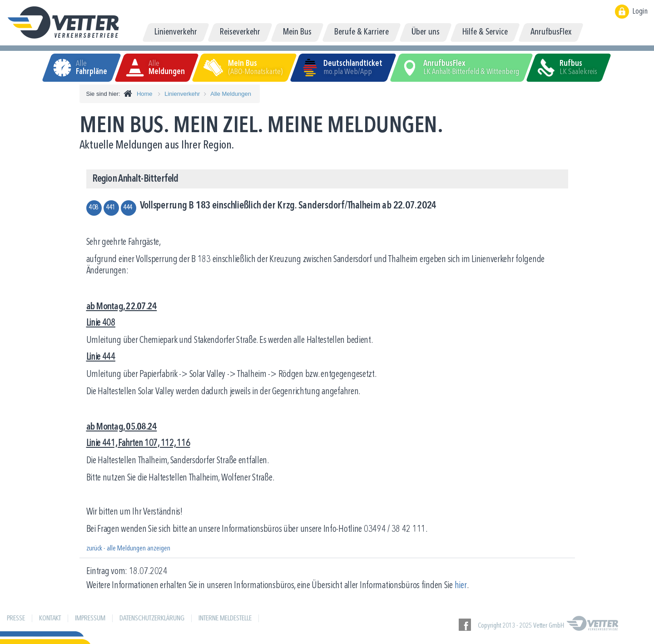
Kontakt (50, 619)
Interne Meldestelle (225, 619)
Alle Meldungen (231, 94)
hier (461, 586)
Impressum (90, 619)
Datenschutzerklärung (152, 619)
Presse (16, 619)
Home (145, 94)
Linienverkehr (182, 94)
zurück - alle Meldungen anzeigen (128, 549)
